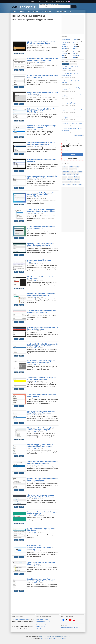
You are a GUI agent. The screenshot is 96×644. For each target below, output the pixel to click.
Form (36, 45)
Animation (64, 41)
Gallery (63, 45)
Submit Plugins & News (67, 627)
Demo (16, 53)
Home (14, 12)
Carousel (77, 167)
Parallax (70, 177)
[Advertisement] (35, 30)
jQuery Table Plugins (42, 626)
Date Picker (73, 172)
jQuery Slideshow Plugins (43, 622)
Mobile (75, 48)
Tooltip (63, 57)
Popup (64, 179)
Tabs (64, 184)
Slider (63, 52)
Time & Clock (76, 55)
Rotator (75, 50)
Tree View (74, 184)
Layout (75, 45)
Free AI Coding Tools (63, 1)
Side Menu (77, 182)
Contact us (77, 627)
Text (63, 55)
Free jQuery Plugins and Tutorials (24, 6)
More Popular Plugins (79, 135)
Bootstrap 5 (65, 167)
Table (74, 54)
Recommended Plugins (60, 12)
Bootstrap (65, 177)
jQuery (27, 1)
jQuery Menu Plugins (42, 624)
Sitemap (59, 639)
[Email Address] (73, 150)
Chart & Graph (76, 41)
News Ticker (76, 174)
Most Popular (65, 64)
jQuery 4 (71, 167)
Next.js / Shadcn (50, 1)
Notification (70, 179)
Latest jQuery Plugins (33, 12)
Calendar (69, 174)
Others (63, 50)
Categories (22, 12)
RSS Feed (64, 639)
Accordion (75, 39)
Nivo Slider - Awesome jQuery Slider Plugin (72, 123)
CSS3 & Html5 (65, 43)
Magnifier (80, 172)
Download (21, 53)
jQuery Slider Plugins (42, 619)
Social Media (65, 54)
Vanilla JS (34, 1)
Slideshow (75, 52)
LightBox (64, 46)
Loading (75, 46)
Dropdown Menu (73, 169)
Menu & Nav (64, 48)
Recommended (73, 64)
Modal (64, 174)
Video (80, 184)
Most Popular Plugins (46, 12)
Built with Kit (73, 158)
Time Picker (77, 177)
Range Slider (65, 182)
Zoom (74, 57)
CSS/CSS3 (41, 1)
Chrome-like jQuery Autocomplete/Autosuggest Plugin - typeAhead (40, 547)
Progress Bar (77, 179)
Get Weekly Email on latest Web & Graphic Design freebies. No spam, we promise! (72, 145)
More (30, 629)
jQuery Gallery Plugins (42, 629)
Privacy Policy (53, 639)
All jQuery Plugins (66, 39)
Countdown (65, 169)
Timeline (68, 184)
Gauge (71, 182)
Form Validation (66, 172)
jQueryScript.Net (45, 639)
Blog (70, 12)
